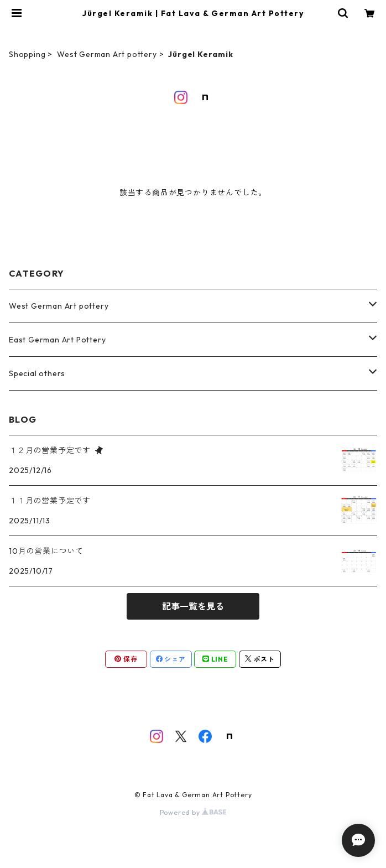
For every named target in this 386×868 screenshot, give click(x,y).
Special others (37, 373)
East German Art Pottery (57, 340)
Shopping (27, 54)
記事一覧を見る (193, 606)
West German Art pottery (107, 54)
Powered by (193, 812)
